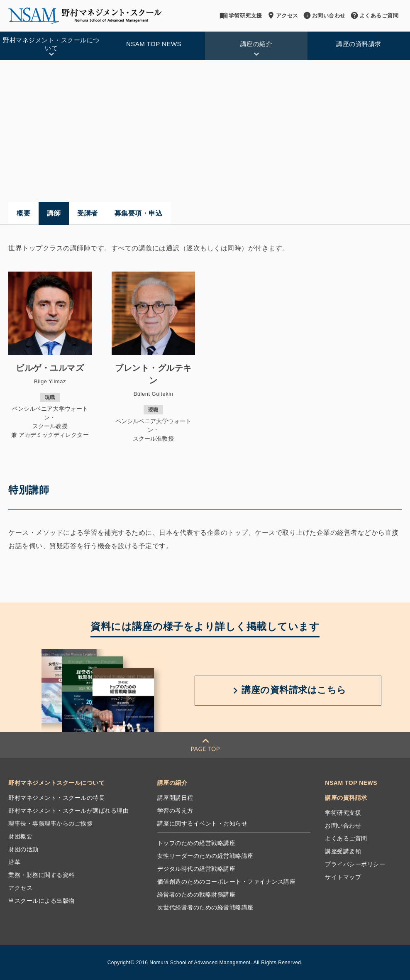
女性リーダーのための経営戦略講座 (205, 856)
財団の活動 (23, 849)
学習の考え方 (175, 811)
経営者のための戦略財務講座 (196, 894)
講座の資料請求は (288, 691)
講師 (54, 213)
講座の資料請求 (346, 798)
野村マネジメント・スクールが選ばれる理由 (68, 811)
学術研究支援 (241, 15)
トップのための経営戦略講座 (196, 843)
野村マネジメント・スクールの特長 (56, 798)
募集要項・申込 (139, 213)
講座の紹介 (40, 76)
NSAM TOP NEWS (351, 783)
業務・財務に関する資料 (41, 875)
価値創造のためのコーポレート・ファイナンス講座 (124, 76)
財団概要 (20, 836)
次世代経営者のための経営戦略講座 (205, 907)
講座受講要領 (343, 851)
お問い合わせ (325, 15)
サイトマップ (343, 877)
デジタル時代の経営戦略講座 (196, 869)
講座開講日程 (175, 798)
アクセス (283, 15)
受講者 (88, 213)
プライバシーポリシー (355, 864)
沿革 (14, 862)
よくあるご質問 (375, 15)
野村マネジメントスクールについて (56, 783)
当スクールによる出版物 (41, 901)
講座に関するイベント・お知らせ (203, 823)
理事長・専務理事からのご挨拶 (50, 823)
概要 (23, 213)
